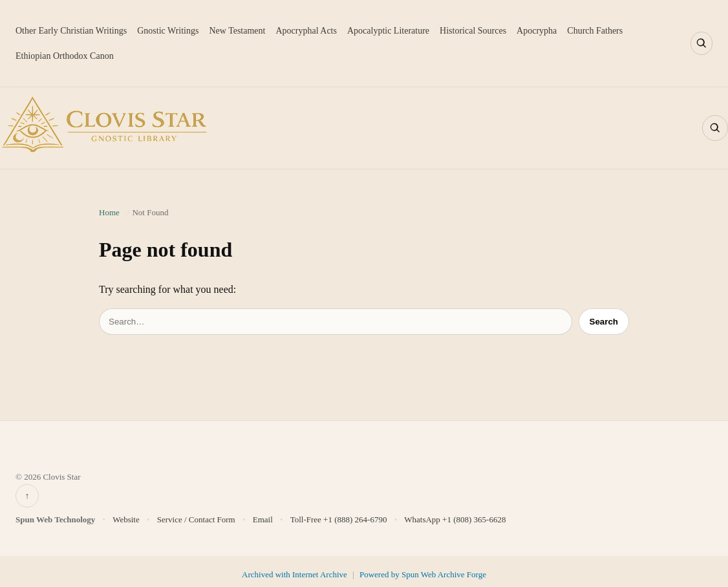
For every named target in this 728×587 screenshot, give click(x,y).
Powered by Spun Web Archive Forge (423, 574)
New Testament (237, 31)
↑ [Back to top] (27, 496)
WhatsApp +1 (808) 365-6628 (455, 519)
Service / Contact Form (196, 519)
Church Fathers (595, 31)
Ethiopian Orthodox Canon (65, 56)
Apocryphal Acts (306, 31)
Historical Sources (473, 31)
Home (109, 212)
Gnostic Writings (168, 31)
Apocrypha (537, 31)
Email (263, 519)
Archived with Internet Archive (295, 574)
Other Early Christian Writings (71, 31)
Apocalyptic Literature (388, 31)
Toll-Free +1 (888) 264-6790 (339, 519)
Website (126, 519)
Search (604, 322)
